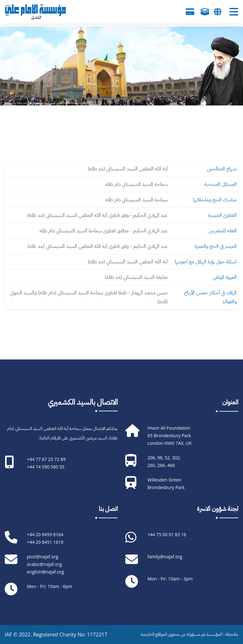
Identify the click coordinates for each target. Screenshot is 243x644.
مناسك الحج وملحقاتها (215, 200)
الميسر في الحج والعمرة (216, 246)
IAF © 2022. (19, 635)
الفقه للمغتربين (223, 231)
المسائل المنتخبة (221, 184)
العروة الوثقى (225, 277)
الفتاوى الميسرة (222, 215)
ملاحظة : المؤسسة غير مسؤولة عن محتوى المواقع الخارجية (190, 635)
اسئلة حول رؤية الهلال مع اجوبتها (206, 262)
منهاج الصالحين (222, 169)
